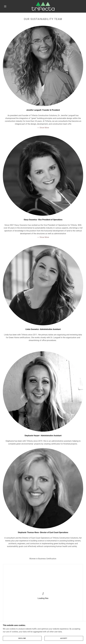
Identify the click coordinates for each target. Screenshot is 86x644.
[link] (43, 6)
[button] (7, 6)
